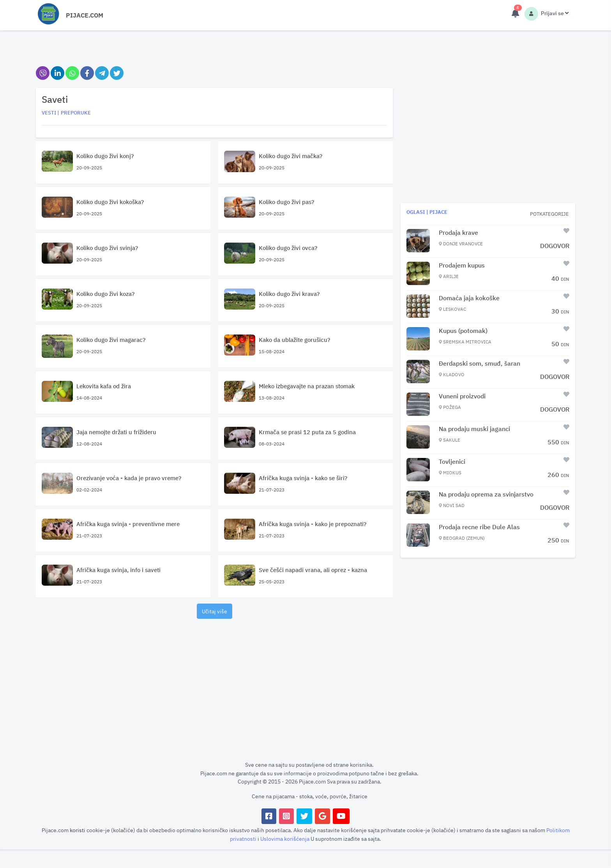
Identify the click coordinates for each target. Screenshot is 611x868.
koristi (78, 830)
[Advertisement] (215, 680)
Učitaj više (215, 611)
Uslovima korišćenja (285, 839)
